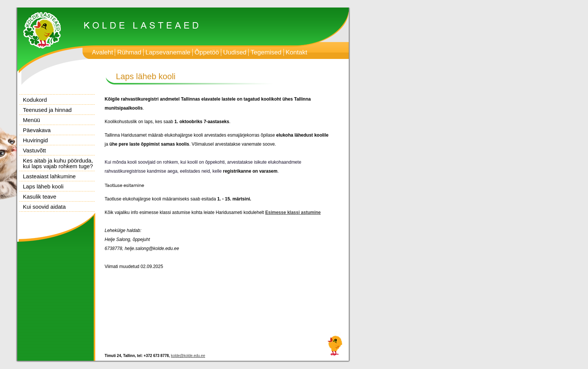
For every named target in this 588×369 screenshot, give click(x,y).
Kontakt (297, 52)
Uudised (235, 52)
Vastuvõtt (34, 150)
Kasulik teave (40, 197)
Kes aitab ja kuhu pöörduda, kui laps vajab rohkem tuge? (58, 163)
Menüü (31, 120)
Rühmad (129, 52)
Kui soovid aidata (44, 207)
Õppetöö (207, 52)
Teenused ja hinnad (47, 110)
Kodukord (35, 100)
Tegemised (266, 52)
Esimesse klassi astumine (293, 212)
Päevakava (37, 130)
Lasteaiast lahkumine (49, 176)
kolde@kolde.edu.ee (188, 356)
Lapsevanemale (168, 52)
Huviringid (35, 140)
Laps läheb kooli (43, 186)
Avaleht (102, 52)
